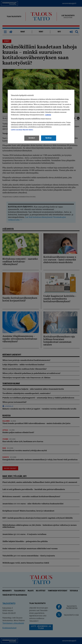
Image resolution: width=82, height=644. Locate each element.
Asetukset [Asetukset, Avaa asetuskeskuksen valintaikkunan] (32, 138)
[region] (41, 116)
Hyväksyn (49, 138)
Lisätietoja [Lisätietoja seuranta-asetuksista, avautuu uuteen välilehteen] (48, 115)
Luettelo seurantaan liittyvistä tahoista (22, 130)
